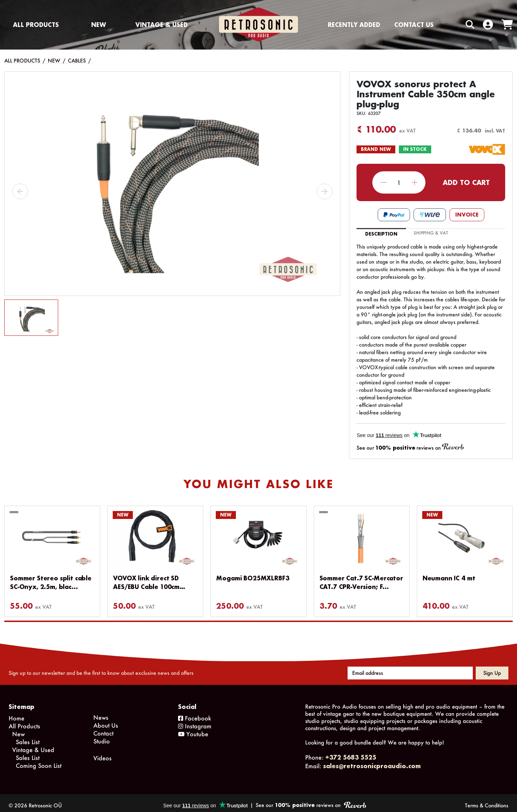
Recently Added (354, 25)
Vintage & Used (162, 25)
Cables (77, 61)
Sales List (28, 737)
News (101, 712)
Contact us (414, 25)
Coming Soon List (39, 760)
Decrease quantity (384, 183)
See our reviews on (410, 447)
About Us (106, 720)
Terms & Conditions (487, 800)
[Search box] (455, 25)
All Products (36, 25)
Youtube (193, 729)
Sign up (492, 668)
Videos (103, 753)
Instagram (195, 721)
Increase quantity (414, 183)
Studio (102, 736)
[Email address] (410, 668)
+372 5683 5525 (351, 752)
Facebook (195, 713)
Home (17, 713)
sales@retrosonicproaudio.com (372, 761)
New (99, 25)
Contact (103, 728)
